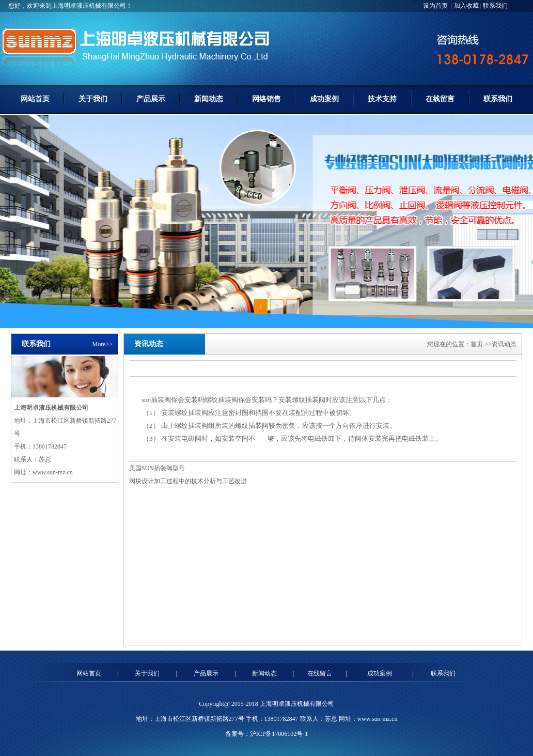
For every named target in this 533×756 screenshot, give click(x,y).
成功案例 (324, 99)
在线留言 (440, 99)
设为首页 (436, 6)
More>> (102, 344)
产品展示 (151, 99)
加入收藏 (466, 6)
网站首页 (35, 99)
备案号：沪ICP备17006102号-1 (267, 734)
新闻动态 (209, 99)
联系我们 (495, 6)
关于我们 (93, 99)
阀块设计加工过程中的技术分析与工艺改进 (188, 481)
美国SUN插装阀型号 (157, 468)
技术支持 (382, 99)
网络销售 (266, 99)
